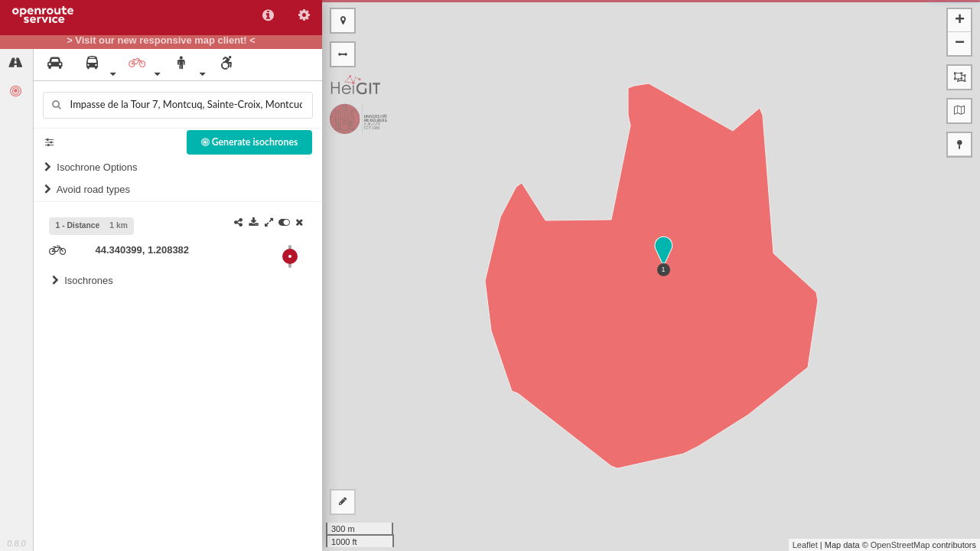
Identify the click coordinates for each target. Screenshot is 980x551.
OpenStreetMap (900, 545)
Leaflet (805, 545)
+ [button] (960, 21)
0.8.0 (16, 543)
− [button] (960, 44)
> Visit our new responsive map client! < (161, 41)
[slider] (290, 256)
